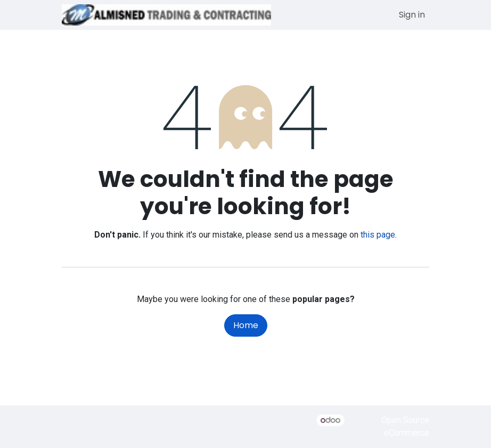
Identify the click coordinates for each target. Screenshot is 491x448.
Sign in (412, 15)
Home (246, 325)
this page (378, 235)
